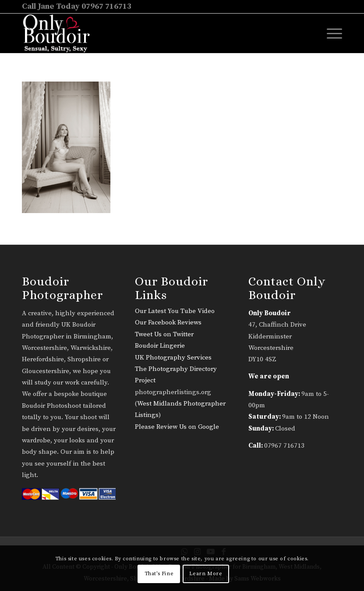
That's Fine (159, 574)
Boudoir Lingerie (160, 346)
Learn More (206, 574)
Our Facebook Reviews (168, 322)
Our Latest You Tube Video (175, 311)
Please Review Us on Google (177, 427)
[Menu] (330, 33)
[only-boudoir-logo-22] (60, 33)
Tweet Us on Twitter (164, 334)
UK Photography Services (173, 358)
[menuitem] (330, 33)
